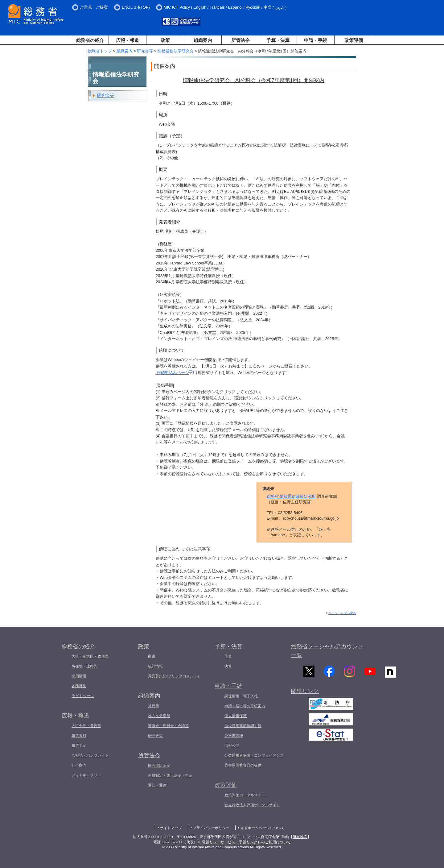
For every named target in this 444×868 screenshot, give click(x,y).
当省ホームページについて (262, 828)
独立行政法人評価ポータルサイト (252, 805)
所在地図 (300, 837)
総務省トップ (100, 51)
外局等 (154, 706)
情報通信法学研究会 (176, 51)
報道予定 (79, 745)
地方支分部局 (159, 716)
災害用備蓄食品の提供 (243, 765)
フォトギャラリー (86, 775)
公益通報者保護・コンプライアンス (254, 755)
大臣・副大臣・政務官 (90, 656)
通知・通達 (157, 785)
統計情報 (155, 666)
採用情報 (79, 676)
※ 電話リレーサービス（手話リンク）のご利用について (244, 842)
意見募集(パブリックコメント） (175, 676)
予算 (228, 656)
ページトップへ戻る (342, 613)
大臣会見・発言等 (86, 726)
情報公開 (232, 745)
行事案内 (79, 765)
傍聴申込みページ (175, 373)
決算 (228, 666)
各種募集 (79, 686)
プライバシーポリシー (211, 828)
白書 (152, 656)
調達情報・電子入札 (241, 696)
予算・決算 (278, 40)
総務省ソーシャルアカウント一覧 (327, 651)
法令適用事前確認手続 (243, 726)
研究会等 (145, 51)
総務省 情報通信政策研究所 (291, 496)
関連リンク (305, 694)
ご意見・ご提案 (94, 7)
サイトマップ (171, 828)
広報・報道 (127, 40)
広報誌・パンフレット (90, 755)
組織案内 (203, 40)
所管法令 (240, 40)
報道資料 (79, 736)
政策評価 (354, 40)
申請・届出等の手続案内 (245, 706)
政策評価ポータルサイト (245, 795)
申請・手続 (316, 40)
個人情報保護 (236, 716)
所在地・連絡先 (84, 666)
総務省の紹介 (90, 40)
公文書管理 (234, 736)
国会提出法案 (159, 766)
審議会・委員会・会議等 (168, 726)
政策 (165, 40)
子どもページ (83, 696)
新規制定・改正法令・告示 (170, 775)
